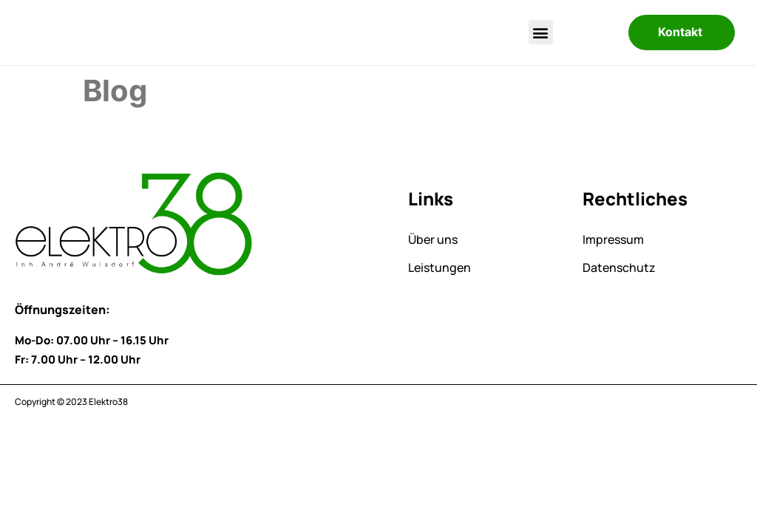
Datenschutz (619, 267)
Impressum (613, 239)
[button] (541, 32)
